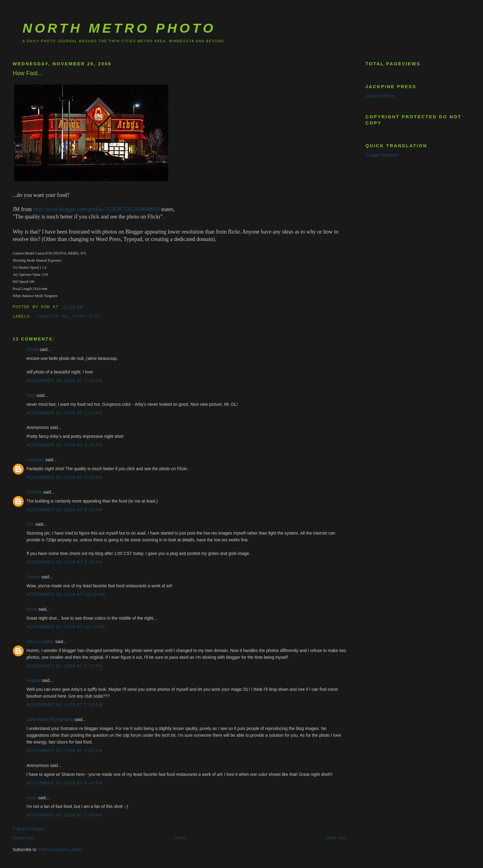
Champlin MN (51, 316)
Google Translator (382, 155)
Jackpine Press (380, 96)
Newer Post (24, 838)
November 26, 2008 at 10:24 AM (66, 627)
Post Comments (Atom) (61, 850)
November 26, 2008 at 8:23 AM (65, 510)
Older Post (337, 838)
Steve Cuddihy (40, 642)
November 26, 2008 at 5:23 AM (65, 477)
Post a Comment (28, 829)
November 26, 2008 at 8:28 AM (65, 562)
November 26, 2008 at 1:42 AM (65, 381)
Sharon (33, 577)
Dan (30, 524)
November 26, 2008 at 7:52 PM (65, 751)
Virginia (34, 681)
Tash (31, 395)
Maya (32, 798)
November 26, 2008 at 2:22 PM (65, 666)
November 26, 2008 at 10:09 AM (66, 595)
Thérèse (34, 492)
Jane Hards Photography (50, 720)
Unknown (35, 460)
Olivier (32, 350)
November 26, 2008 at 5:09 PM (65, 705)
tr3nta (32, 609)
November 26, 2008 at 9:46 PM (65, 783)
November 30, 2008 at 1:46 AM (65, 815)
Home (180, 838)
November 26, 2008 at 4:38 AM (65, 445)
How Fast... (28, 73)
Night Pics (87, 316)
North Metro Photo (119, 28)
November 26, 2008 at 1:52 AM (65, 413)
